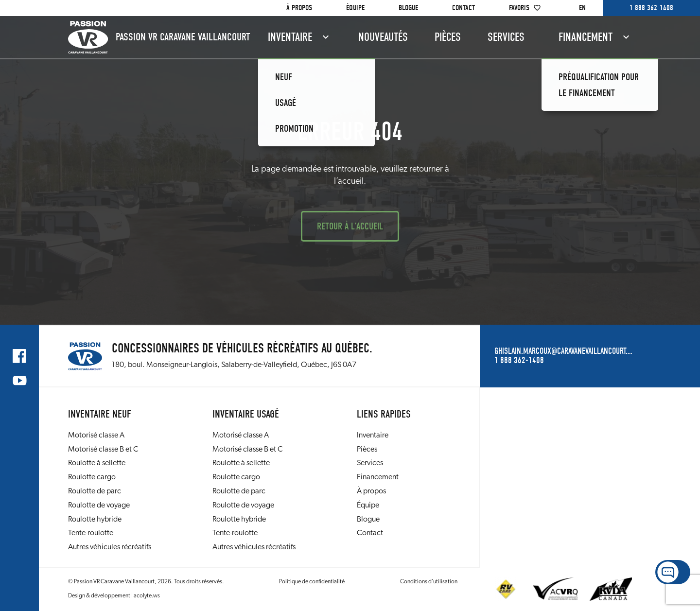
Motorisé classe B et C (103, 450)
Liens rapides (384, 414)
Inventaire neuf (100, 414)
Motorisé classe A (96, 436)
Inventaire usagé (246, 414)
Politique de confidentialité (312, 582)
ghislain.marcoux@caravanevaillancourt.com (563, 351)
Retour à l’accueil (350, 226)
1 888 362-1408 (651, 8)
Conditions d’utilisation (429, 582)
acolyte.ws (147, 596)
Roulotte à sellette (97, 463)
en (582, 8)
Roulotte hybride (95, 520)
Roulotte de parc (95, 491)
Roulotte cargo (92, 477)
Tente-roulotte (91, 533)
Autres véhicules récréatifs (110, 547)
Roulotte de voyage (99, 506)
